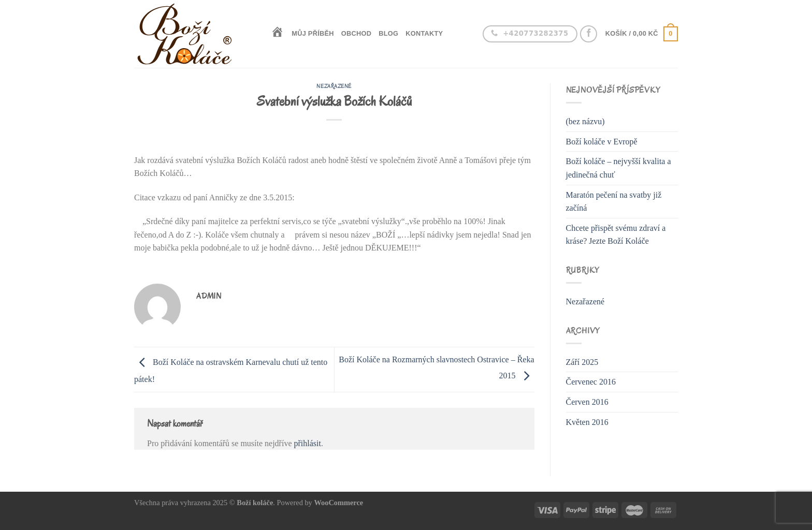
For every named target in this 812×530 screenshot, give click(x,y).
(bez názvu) (585, 121)
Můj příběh (313, 33)
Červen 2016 (587, 402)
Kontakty (424, 33)
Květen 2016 (587, 422)
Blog (388, 33)
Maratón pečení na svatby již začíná (614, 202)
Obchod (356, 33)
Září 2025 (582, 362)
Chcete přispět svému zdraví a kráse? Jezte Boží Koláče (616, 235)
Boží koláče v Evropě (602, 142)
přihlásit (307, 443)
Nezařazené (334, 86)
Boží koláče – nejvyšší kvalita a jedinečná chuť (619, 168)
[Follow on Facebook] (589, 34)
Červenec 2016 (591, 382)
